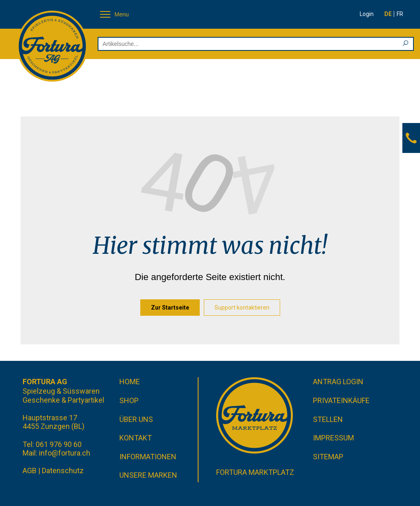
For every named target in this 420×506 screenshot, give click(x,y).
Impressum (333, 438)
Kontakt (136, 438)
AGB (30, 471)
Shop (129, 400)
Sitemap (328, 457)
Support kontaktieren (242, 308)
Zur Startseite (170, 308)
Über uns (136, 419)
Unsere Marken (148, 475)
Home (130, 382)
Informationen (148, 457)
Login (367, 14)
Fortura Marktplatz (255, 472)
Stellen (328, 419)
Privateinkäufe (341, 400)
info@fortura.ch (65, 453)
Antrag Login (338, 382)
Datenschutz (63, 471)
